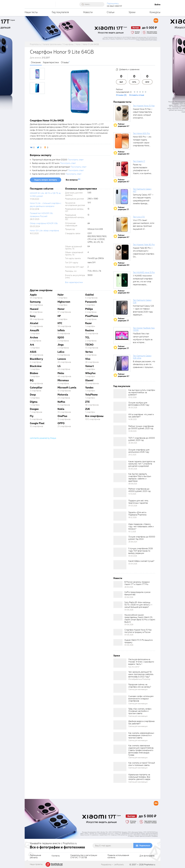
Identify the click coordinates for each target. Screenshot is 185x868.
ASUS (33, 352)
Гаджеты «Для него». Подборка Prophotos (138, 514)
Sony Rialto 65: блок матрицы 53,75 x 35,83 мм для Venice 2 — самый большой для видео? (138, 605)
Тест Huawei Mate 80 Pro (144, 245)
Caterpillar (36, 388)
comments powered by (43, 438)
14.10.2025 (132, 494)
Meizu (61, 373)
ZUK (88, 409)
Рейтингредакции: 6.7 (124, 125)
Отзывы (65, 63)
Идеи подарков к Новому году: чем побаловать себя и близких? (141, 527)
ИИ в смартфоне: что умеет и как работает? (141, 416)
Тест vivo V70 (139, 217)
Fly (32, 416)
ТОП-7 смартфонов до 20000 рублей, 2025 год (142, 439)
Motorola (63, 395)
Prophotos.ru (150, 865)
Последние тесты (122, 102)
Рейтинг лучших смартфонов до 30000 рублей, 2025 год (141, 427)
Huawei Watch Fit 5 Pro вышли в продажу (138, 641)
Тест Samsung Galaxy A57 (142, 190)
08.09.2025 (133, 484)
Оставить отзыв (137, 95)
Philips (89, 309)
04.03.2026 (133, 506)
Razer (89, 323)
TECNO (89, 345)
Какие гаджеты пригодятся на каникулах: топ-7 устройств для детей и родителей (142, 464)
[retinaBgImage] (120, 394)
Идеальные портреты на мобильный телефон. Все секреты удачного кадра (139, 777)
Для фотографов (147, 856)
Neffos (61, 402)
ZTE (87, 402)
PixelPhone (92, 316)
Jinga (61, 345)
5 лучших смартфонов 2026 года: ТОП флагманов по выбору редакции (141, 551)
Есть (134, 82)
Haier (61, 295)
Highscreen (64, 302)
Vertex (89, 352)
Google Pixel (37, 423)
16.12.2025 (132, 532)
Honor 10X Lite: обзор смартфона (44, 231)
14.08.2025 (132, 419)
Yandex (89, 388)
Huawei (34, 309)
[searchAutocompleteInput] (93, 4)
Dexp (33, 395)
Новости (88, 12)
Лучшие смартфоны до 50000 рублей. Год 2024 (142, 538)
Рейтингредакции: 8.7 (124, 181)
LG (59, 366)
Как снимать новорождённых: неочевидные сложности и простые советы (141, 735)
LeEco (61, 352)
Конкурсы (155, 12)
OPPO (61, 423)
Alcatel (34, 323)
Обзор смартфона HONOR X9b (44, 223)
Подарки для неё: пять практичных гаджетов (138, 502)
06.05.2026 (133, 408)
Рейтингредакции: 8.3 (124, 153)
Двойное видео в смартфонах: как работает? (142, 722)
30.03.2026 (133, 556)
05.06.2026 (133, 469)
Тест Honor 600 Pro (141, 133)
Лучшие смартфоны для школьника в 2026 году (139, 451)
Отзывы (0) (121, 95)
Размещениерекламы (35, 857)
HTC (60, 323)
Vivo (88, 359)
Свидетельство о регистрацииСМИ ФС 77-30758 (84, 857)
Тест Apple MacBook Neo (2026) (144, 329)
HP (59, 316)
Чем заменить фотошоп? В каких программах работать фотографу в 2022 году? (141, 674)
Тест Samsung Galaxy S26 (142, 301)
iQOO (61, 337)
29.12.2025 (132, 455)
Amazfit (35, 330)
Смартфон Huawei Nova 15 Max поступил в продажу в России (138, 631)
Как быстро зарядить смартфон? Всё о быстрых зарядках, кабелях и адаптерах (140, 477)
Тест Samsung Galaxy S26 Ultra (142, 357)
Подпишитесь (113, 4)
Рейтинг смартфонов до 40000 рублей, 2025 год (139, 490)
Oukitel (89, 295)
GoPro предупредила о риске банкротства (137, 593)
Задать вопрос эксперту (46, 180)
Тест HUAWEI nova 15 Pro (144, 272)
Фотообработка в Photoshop (139, 679)
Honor (61, 309)
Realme (90, 330)
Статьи (111, 12)
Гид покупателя (60, 12)
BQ (32, 380)
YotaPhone (91, 395)
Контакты (56, 856)
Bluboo (34, 373)
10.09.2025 (132, 431)
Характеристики (51, 63)
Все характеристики (74, 282)
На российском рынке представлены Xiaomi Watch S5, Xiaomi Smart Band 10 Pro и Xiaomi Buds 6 (140, 618)
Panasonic (91, 302)
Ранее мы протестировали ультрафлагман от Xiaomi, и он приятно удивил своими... (142, 171)
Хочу (147, 82)
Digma (34, 402)
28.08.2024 (133, 542)
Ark (32, 345)
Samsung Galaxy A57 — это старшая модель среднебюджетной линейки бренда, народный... (143, 201)
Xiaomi (89, 380)
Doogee (34, 409)
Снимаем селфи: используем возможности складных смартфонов (141, 699)
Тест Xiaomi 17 (139, 161)
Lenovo (62, 359)
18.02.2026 (132, 517)
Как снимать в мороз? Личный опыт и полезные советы (142, 764)
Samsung (35, 302)
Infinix (61, 330)
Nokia (61, 409)
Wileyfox (90, 373)
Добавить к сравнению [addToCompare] (129, 69)
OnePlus (62, 416)
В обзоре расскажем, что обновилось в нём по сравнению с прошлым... (144, 364)
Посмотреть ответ (76, 160)
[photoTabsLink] (37, 74)
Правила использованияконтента (118, 857)
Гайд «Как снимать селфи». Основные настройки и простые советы (140, 711)
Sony (33, 316)
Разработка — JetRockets (112, 865)
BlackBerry (36, 359)
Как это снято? (134, 667)
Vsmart (89, 366)
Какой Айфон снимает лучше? (141, 561)
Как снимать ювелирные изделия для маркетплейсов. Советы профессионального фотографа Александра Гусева (141, 750)
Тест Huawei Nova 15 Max (144, 106)
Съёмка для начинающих (138, 689)
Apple (33, 295)
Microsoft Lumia (67, 388)
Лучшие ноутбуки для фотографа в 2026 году (139, 404)
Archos (34, 337)
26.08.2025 (133, 443)
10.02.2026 (132, 397)
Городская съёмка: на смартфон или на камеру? (140, 686)
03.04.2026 (133, 564)
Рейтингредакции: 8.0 (124, 292)
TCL (87, 337)
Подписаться (145, 846)
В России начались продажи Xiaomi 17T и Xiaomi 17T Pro (137, 583)
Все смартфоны (94, 416)
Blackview (36, 366)
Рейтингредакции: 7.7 (123, 208)
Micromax (63, 380)
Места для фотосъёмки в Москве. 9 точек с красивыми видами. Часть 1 (141, 662)
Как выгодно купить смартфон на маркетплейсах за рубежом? (142, 392)
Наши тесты (31, 12)
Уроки (132, 12)
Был (121, 82)
